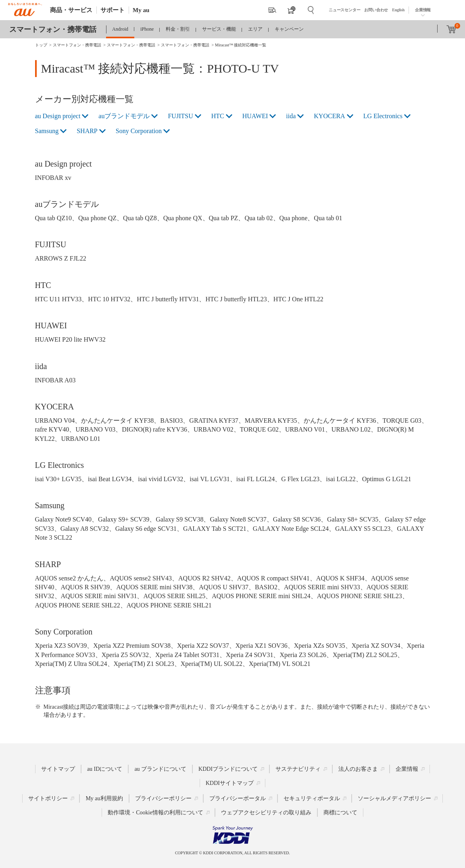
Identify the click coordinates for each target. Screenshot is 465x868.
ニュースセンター (344, 10)
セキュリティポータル (312, 798)
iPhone (147, 29)
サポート (113, 10)
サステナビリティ (298, 769)
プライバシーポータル (238, 798)
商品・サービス (71, 10)
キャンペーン (289, 29)
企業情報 (423, 10)
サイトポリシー (48, 798)
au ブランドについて (160, 769)
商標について (340, 812)
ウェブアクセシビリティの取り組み (266, 812)
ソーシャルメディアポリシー (394, 798)
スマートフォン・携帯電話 (53, 29)
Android (120, 29)
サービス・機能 (219, 29)
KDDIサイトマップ (230, 783)
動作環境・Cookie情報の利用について (155, 812)
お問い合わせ (376, 10)
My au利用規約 (104, 798)
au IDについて (105, 769)
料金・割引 (178, 29)
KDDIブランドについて (228, 769)
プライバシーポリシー (163, 798)
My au (141, 10)
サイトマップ (58, 769)
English (398, 10)
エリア (255, 29)
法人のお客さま (358, 769)
